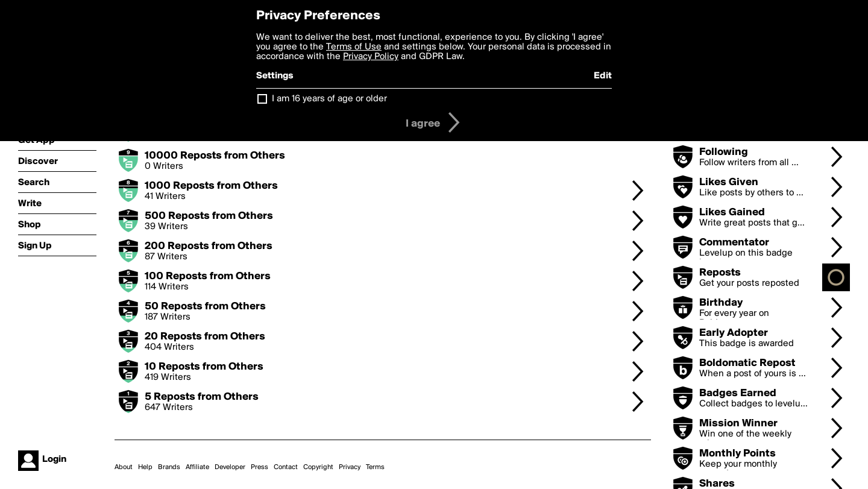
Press (259, 467)
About (124, 467)
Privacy (350, 467)
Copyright (318, 467)
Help (145, 467)
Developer (230, 467)
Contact (286, 467)
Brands (169, 467)
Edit (603, 76)
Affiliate (197, 467)
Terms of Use (354, 47)
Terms (375, 467)
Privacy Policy (371, 57)
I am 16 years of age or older (329, 99)
